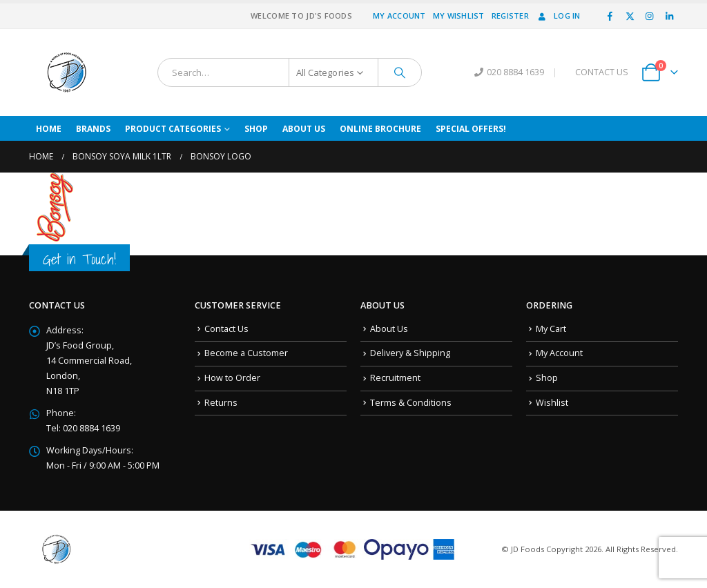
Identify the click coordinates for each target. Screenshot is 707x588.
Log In (558, 16)
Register (510, 16)
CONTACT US (602, 72)
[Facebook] (610, 16)
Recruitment (395, 378)
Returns (221, 403)
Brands (93, 129)
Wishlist (552, 403)
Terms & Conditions (411, 403)
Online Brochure (380, 129)
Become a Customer (246, 353)
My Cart (551, 329)
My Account (399, 16)
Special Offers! (471, 129)
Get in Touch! (79, 259)
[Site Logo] (67, 72)
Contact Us (226, 329)
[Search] (400, 72)
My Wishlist (459, 16)
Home (49, 129)
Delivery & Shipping (410, 353)
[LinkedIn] (669, 16)
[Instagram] (650, 16)
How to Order (232, 378)
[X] (630, 16)
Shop (256, 129)
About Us (304, 129)
